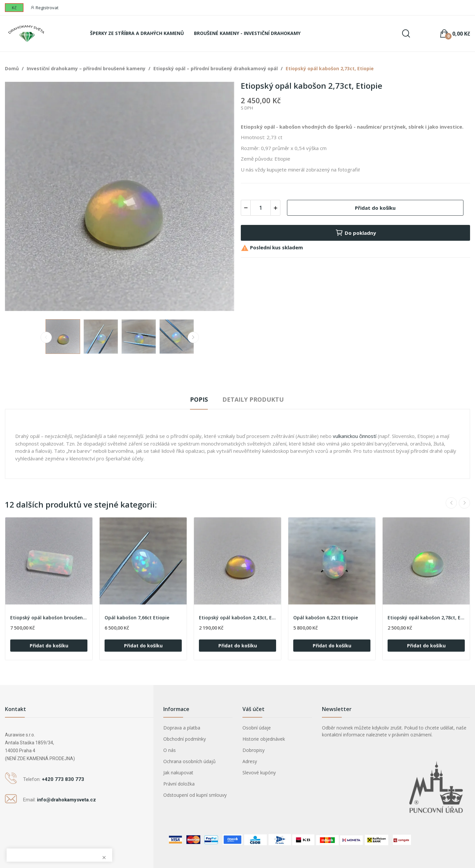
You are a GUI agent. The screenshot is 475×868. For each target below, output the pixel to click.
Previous (46, 337)
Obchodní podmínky (185, 739)
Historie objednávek (264, 739)
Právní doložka (179, 784)
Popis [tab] (199, 399)
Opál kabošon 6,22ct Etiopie (326, 618)
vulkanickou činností (355, 436)
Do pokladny (356, 233)
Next (193, 337)
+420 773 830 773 (63, 779)
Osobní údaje (257, 728)
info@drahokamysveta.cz (66, 800)
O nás (170, 750)
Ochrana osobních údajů (190, 761)
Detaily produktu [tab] (253, 399)
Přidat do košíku (375, 208)
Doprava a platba (182, 728)
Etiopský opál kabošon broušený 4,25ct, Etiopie (49, 618)
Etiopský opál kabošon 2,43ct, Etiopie (237, 618)
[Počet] (261, 208)
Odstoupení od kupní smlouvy (195, 795)
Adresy (250, 761)
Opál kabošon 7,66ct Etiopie (137, 618)
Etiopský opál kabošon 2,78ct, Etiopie (426, 618)
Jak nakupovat (178, 773)
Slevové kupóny (259, 773)
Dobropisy (253, 750)
